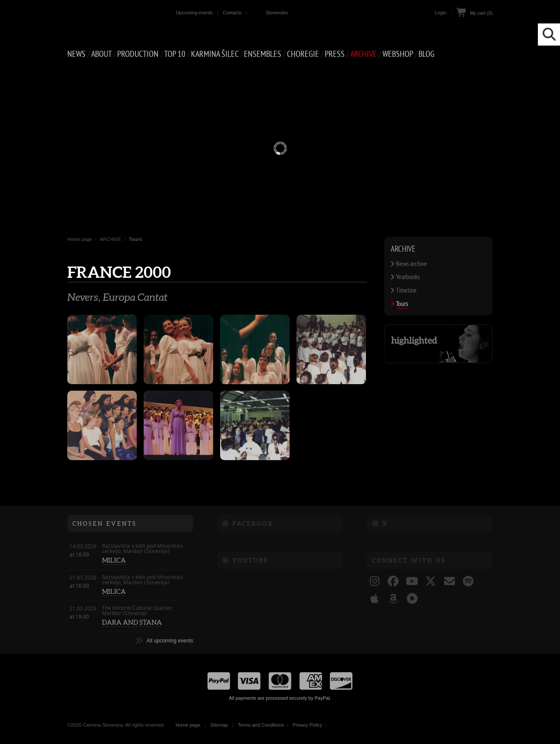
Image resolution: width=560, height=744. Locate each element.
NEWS (76, 54)
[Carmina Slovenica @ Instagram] (374, 582)
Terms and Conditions (261, 725)
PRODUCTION (138, 54)
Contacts (232, 13)
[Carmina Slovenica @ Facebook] (393, 582)
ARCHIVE (364, 54)
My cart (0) (481, 13)
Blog (427, 54)
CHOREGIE (303, 54)
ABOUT (101, 54)
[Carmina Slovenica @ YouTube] (412, 582)
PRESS (335, 54)
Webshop (398, 54)
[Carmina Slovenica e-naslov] (450, 582)
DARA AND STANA (132, 622)
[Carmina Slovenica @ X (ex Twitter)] (431, 582)
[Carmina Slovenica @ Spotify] (468, 582)
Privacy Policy (307, 725)
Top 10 (175, 54)
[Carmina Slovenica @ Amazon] (393, 599)
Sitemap (219, 725)
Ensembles (263, 54)
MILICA (114, 560)
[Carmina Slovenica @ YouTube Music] (412, 599)
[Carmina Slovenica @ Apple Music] (374, 599)
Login (441, 13)
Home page (80, 239)
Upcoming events (194, 13)
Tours (135, 239)
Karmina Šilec (215, 54)
